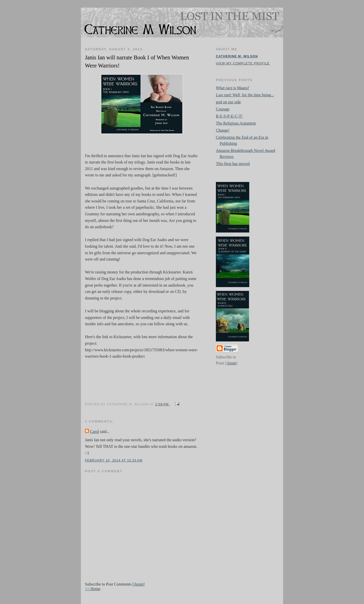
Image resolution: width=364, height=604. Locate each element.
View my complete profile (243, 63)
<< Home (93, 589)
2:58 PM (163, 404)
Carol (95, 432)
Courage (223, 109)
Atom (139, 584)
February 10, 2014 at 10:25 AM (114, 460)
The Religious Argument (236, 123)
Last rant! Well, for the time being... (245, 95)
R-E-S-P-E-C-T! (229, 116)
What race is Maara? (233, 88)
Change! (223, 130)
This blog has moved (233, 164)
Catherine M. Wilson (237, 56)
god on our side (228, 102)
